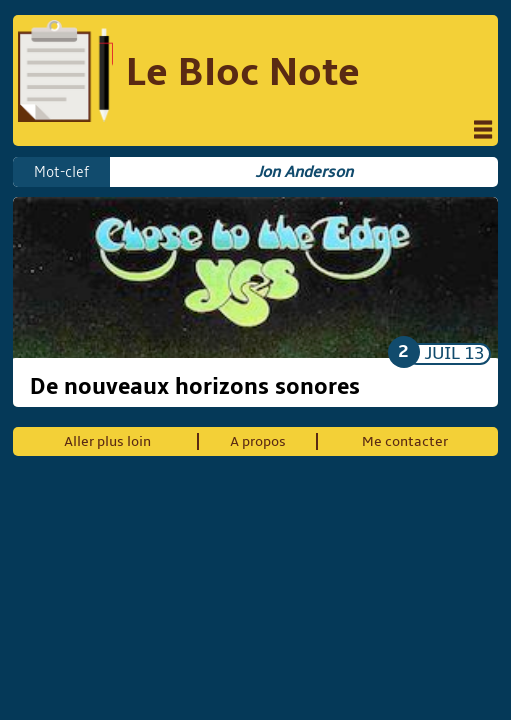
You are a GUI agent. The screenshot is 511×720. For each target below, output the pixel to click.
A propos (258, 441)
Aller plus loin (107, 441)
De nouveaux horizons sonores (195, 387)
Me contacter (405, 441)
